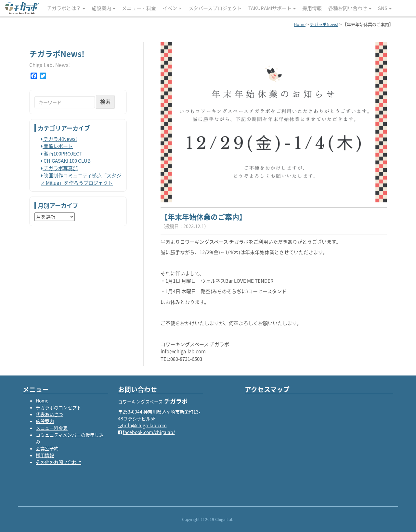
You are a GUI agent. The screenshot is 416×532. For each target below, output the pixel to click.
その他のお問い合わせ (58, 462)
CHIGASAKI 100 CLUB (66, 161)
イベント (172, 8)
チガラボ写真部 (59, 168)
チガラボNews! (59, 139)
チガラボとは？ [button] (66, 8)
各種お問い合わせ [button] (350, 8)
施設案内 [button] (104, 8)
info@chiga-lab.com (145, 425)
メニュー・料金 (139, 8)
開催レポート (57, 146)
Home (42, 401)
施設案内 (45, 421)
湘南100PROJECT (62, 154)
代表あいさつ (49, 414)
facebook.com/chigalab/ (149, 432)
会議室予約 (47, 448)
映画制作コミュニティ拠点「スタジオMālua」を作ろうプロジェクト (81, 179)
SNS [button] (385, 8)
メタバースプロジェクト (215, 8)
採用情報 (312, 8)
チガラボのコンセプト (58, 407)
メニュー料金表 (52, 428)
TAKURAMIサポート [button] (272, 8)
